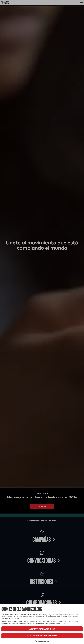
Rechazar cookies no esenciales (42, 636)
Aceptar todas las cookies (42, 629)
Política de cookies (42, 641)
